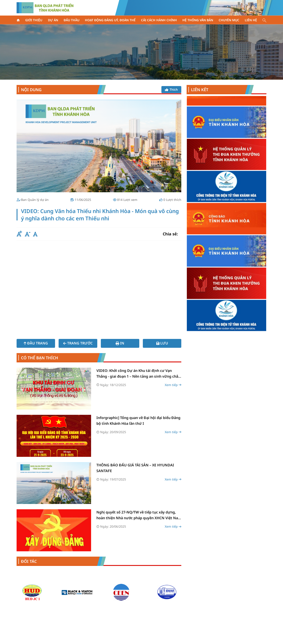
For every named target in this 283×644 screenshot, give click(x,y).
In (120, 343)
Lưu (162, 343)
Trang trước (78, 343)
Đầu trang (36, 343)
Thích (171, 89)
